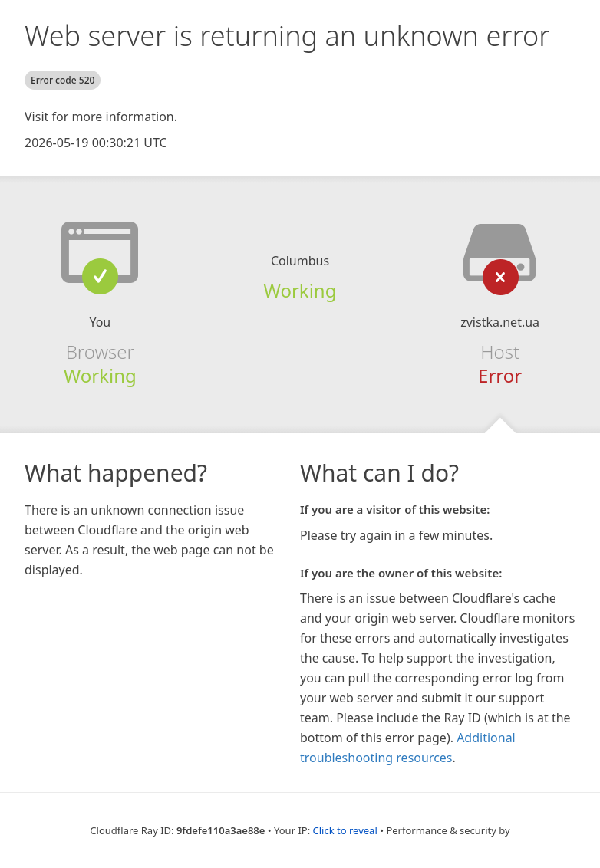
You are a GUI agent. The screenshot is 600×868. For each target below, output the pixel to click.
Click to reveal (345, 830)
